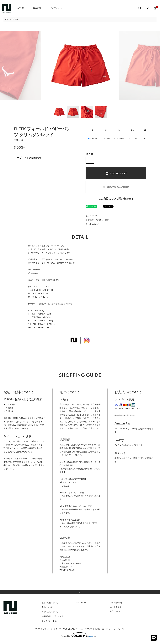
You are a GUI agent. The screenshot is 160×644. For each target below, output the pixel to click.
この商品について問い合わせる (116, 199)
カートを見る (116, 607)
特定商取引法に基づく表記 (97, 220)
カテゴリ (21, 8)
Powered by (80, 635)
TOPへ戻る (80, 592)
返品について (91, 216)
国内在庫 (37, 8)
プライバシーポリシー (51, 621)
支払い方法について (50, 612)
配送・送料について (50, 603)
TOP (7, 19)
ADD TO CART (116, 173)
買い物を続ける (92, 224)
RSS (77, 603)
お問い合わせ (115, 611)
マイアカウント (116, 603)
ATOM (83, 603)
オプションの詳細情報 (29, 158)
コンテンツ (54, 8)
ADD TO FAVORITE (116, 187)
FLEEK (15, 19)
